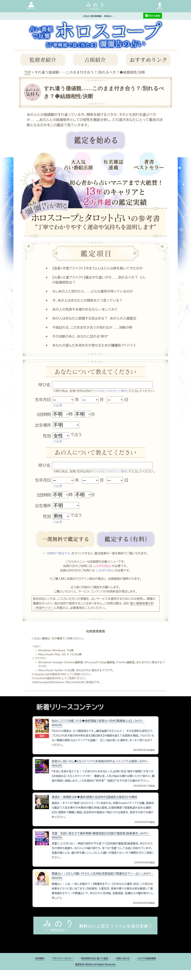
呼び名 (44, 385)
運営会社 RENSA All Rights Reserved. (95, 974)
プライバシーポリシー (59, 967)
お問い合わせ (126, 967)
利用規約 (33, 967)
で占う (76, 435)
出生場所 (43, 425)
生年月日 (43, 400)
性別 (47, 436)
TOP (28, 72)
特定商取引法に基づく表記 (94, 967)
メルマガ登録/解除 (152, 967)
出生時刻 (44, 414)
